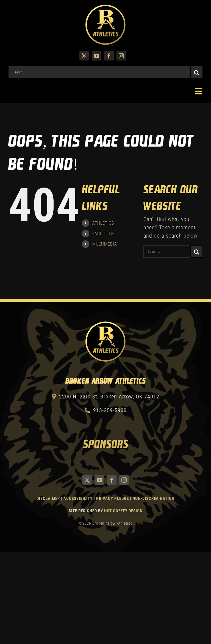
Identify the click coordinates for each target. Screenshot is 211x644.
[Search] (197, 72)
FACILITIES (103, 234)
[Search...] (99, 72)
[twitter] (84, 56)
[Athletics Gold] (105, 7)
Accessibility (79, 499)
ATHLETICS (103, 223)
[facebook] (109, 56)
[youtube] (97, 56)
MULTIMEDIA (105, 244)
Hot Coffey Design (123, 511)
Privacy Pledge (113, 499)
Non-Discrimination (153, 499)
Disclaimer (48, 499)
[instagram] (121, 56)
